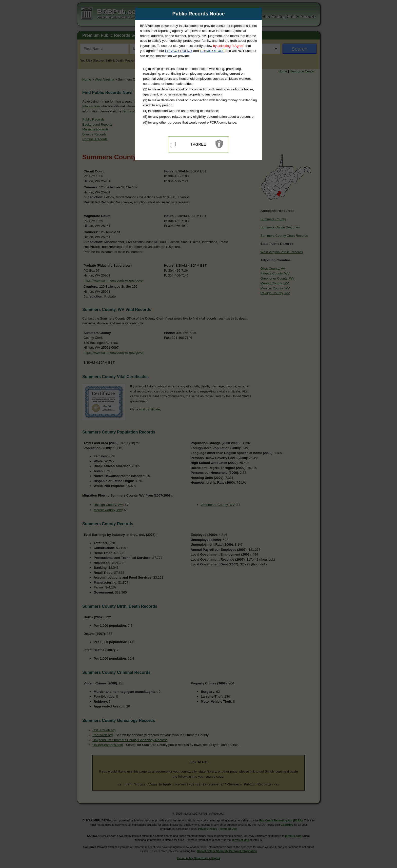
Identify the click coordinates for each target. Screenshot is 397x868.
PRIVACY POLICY (179, 51)
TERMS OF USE (212, 51)
